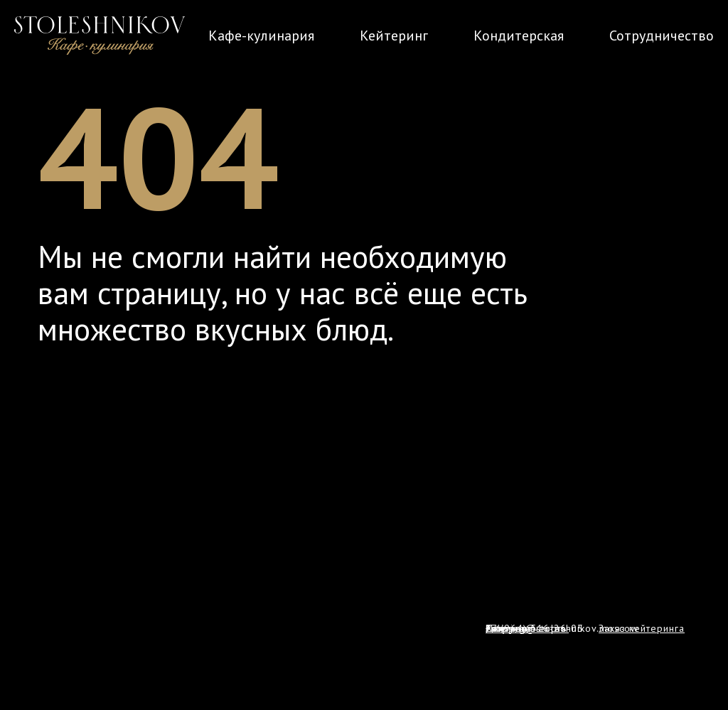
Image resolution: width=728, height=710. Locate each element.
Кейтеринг (394, 36)
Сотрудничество (662, 36)
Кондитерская (519, 36)
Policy (500, 628)
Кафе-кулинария (261, 36)
